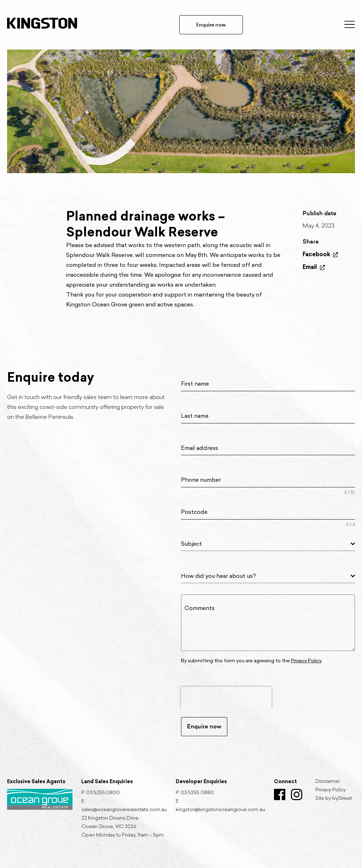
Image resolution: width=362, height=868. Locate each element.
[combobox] (268, 544)
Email (314, 267)
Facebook (320, 254)
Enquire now (211, 25)
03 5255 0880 (197, 793)
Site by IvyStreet (334, 799)
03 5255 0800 (103, 793)
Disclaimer (328, 782)
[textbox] (266, 544)
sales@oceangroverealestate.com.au (124, 810)
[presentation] (226, 697)
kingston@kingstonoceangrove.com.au (220, 810)
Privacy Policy (331, 790)
